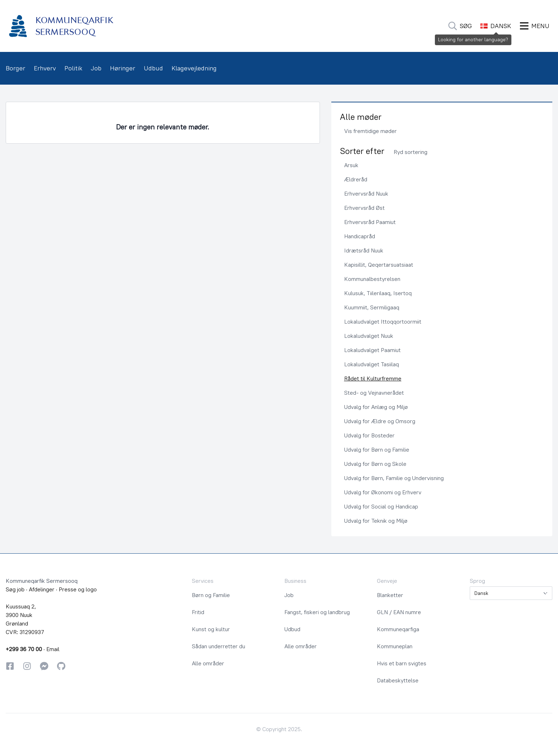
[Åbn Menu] (535, 26)
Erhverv (45, 68)
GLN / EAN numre (399, 612)
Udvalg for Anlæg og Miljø (376, 407)
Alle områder (208, 663)
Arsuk (351, 165)
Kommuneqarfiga (398, 629)
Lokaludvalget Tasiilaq (372, 364)
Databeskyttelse (398, 680)
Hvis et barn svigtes (402, 663)
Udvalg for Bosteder (369, 435)
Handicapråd (360, 236)
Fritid (198, 612)
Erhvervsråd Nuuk (366, 193)
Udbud (153, 68)
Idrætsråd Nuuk (364, 250)
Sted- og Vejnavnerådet (374, 393)
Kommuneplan (395, 646)
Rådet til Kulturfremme (373, 378)
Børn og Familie (211, 595)
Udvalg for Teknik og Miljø (376, 521)
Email (53, 649)
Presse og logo (78, 589)
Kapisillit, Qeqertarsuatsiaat (379, 265)
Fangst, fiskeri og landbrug (317, 612)
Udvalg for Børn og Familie (377, 449)
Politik (73, 68)
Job (96, 68)
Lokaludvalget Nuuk (369, 336)
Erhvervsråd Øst (364, 208)
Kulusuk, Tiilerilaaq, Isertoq (378, 293)
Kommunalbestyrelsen (372, 279)
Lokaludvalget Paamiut (372, 350)
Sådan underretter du (219, 646)
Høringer (123, 68)
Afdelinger (42, 589)
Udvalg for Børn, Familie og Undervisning (394, 478)
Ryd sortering (410, 152)
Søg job (15, 589)
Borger (15, 68)
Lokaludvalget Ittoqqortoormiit (383, 321)
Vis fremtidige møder (370, 131)
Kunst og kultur (211, 629)
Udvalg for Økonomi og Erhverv (383, 492)
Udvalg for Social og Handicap (381, 506)
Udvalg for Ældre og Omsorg (380, 421)
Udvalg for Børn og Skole (375, 464)
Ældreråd (356, 179)
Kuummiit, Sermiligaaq (372, 307)
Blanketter (390, 595)
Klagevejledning (194, 68)
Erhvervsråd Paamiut (370, 222)
